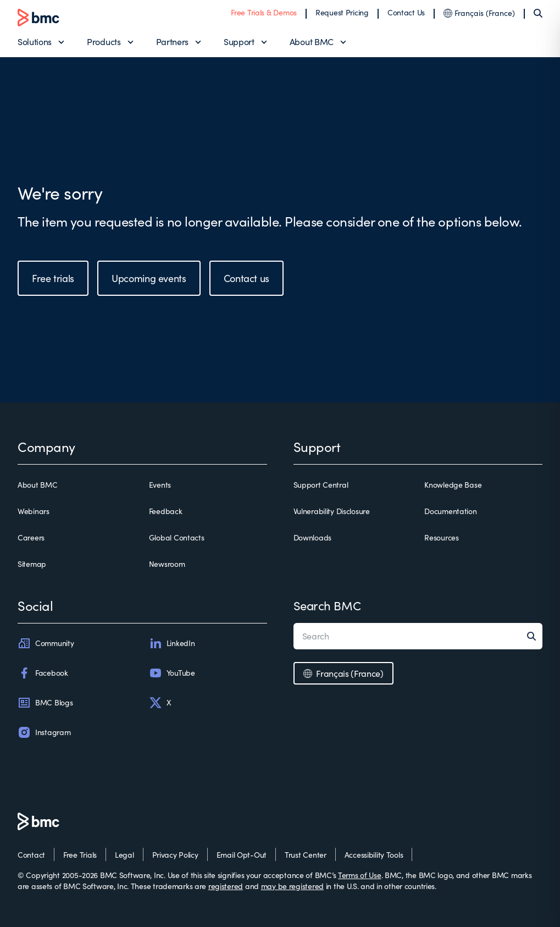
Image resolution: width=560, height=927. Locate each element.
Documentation (450, 511)
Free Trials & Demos (264, 12)
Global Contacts (177, 537)
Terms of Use (360, 875)
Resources (441, 537)
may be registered (292, 886)
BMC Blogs (45, 703)
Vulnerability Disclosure (332, 511)
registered (226, 886)
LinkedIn (172, 643)
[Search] (538, 13)
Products (104, 42)
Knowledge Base (453, 485)
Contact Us (406, 12)
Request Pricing (342, 12)
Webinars (34, 511)
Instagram (44, 732)
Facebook (43, 673)
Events (160, 485)
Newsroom (167, 564)
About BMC (312, 42)
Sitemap (32, 564)
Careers (31, 537)
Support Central (321, 485)
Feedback (166, 511)
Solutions (35, 42)
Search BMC (327, 605)
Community (46, 643)
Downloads (312, 537)
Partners (172, 42)
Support (239, 42)
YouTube (172, 673)
